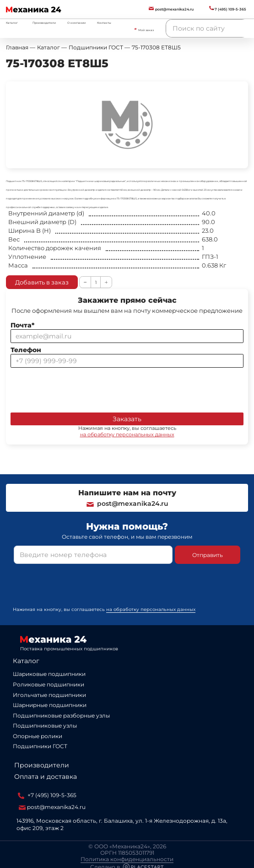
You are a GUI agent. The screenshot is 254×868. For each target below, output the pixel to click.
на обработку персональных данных (127, 434)
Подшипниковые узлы (45, 726)
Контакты (104, 23)
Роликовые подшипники (49, 684)
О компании (76, 23)
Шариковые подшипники (49, 674)
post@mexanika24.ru (127, 504)
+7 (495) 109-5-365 (47, 795)
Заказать (127, 419)
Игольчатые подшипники (49, 695)
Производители (44, 23)
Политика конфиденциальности (127, 859)
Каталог (26, 661)
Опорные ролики (38, 736)
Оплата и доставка (46, 777)
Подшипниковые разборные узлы (61, 715)
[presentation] (80, 388)
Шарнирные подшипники (50, 705)
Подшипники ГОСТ (40, 746)
